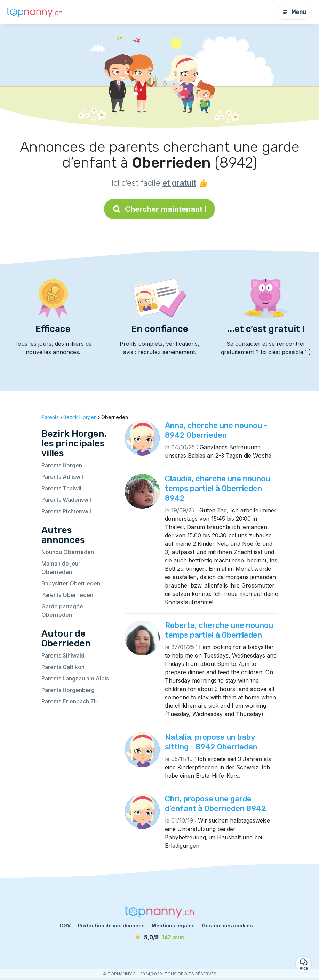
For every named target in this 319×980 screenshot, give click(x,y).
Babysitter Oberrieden (71, 583)
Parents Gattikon (63, 667)
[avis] (160, 937)
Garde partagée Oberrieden (62, 610)
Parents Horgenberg (68, 690)
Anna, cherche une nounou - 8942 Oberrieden (216, 430)
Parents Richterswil (66, 511)
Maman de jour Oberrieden (61, 568)
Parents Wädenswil (66, 500)
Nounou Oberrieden (68, 552)
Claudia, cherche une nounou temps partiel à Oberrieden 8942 (217, 488)
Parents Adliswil (62, 477)
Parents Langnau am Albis (75, 678)
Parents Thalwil (61, 488)
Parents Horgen (62, 465)
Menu (294, 12)
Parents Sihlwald (63, 655)
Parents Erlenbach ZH (70, 701)
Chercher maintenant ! (159, 209)
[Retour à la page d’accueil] (35, 12)
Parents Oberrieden (67, 595)
